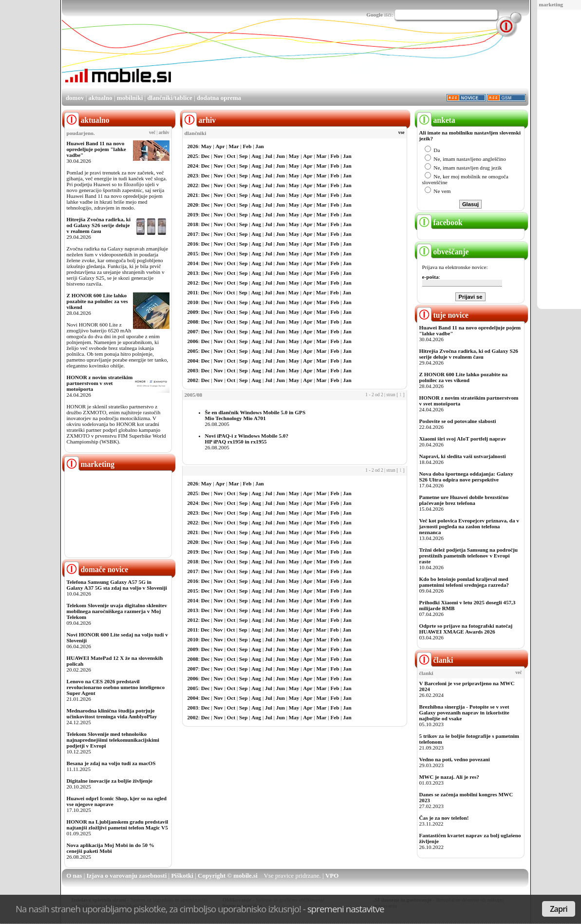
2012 (193, 283)
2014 (193, 263)
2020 (193, 205)
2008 (193, 322)
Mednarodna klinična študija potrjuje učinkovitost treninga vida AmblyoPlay (112, 713)
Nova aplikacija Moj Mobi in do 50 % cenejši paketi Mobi (111, 848)
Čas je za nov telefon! (444, 818)
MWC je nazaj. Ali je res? (449, 777)
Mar (234, 146)
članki (435, 660)
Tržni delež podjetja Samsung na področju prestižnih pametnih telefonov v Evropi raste (469, 556)
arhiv (164, 133)
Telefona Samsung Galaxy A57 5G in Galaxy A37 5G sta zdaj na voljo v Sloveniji (117, 585)
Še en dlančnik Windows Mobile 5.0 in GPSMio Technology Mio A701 (255, 415)
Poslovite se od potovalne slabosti (458, 421)
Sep (243, 156)
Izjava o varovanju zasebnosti (127, 876)
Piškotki (182, 876)
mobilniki (130, 98)
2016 (193, 244)
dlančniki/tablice (169, 98)
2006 (193, 341)
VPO (332, 876)
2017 (193, 234)
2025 (193, 156)
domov (75, 98)
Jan (259, 146)
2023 (193, 175)
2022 (193, 185)
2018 (193, 224)
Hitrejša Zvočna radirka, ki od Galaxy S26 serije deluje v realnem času (99, 225)
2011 (193, 292)
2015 (193, 253)
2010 (193, 302)
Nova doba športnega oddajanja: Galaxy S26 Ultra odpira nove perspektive (466, 477)
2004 (193, 361)
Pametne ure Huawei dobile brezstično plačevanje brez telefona (464, 500)
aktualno (101, 98)
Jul (269, 156)
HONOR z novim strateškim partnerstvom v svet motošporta (100, 383)
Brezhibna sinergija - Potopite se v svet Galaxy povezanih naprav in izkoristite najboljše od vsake (464, 712)
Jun (281, 156)
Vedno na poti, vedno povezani (455, 759)
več (152, 133)
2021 (193, 195)
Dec (206, 156)
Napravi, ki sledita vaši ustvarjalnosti (463, 456)
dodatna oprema (219, 98)
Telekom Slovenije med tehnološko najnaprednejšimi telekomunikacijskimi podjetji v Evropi (113, 740)
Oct (231, 156)
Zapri (559, 909)
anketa (436, 120)
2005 (193, 351)
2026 (193, 146)
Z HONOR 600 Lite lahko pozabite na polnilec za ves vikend (97, 301)
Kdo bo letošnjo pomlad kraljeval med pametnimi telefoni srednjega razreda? (464, 582)
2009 (193, 312)
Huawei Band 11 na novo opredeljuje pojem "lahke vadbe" (96, 149)
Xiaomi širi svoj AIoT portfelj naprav (463, 439)
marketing (551, 4)
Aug (256, 156)
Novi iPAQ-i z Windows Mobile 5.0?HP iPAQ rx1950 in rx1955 (247, 439)
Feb (247, 146)
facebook (440, 222)
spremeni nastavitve (346, 909)
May (206, 146)
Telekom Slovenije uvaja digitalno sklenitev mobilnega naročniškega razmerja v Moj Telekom (117, 611)
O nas (74, 876)
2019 (193, 214)
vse (402, 133)
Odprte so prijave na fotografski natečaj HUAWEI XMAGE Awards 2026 (466, 629)
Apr (220, 146)
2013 (193, 273)
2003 (193, 370)
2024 (193, 166)
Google (375, 15)
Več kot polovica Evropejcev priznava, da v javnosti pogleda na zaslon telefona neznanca (469, 526)
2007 (193, 331)
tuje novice (443, 315)
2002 (193, 380)
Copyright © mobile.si (228, 876)
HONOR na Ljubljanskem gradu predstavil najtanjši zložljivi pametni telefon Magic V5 (118, 825)
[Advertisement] (351, 60)
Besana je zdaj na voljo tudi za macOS (111, 763)
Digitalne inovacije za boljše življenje (110, 781)
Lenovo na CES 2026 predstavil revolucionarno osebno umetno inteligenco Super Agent (116, 687)
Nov (218, 156)
